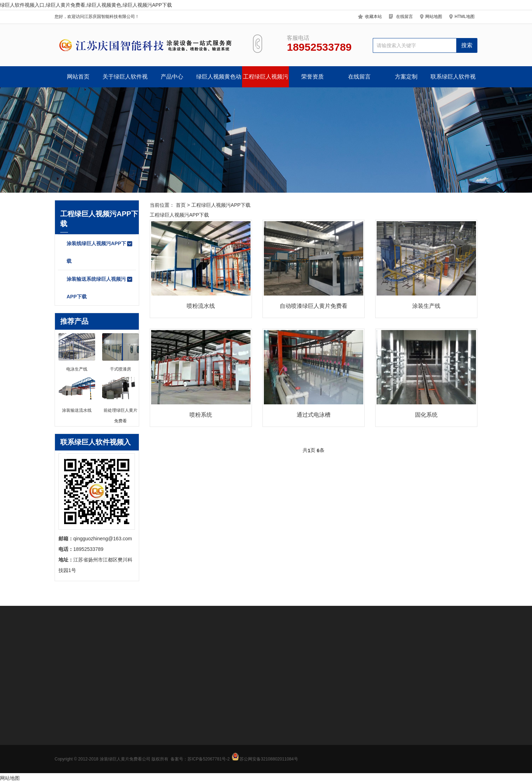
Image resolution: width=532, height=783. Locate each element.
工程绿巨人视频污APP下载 (266, 80)
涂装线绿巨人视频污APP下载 (100, 252)
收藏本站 (373, 17)
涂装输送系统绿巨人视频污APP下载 (100, 288)
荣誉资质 (313, 77)
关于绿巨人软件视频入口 (125, 80)
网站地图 (434, 17)
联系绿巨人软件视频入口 (453, 80)
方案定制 (406, 77)
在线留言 (404, 17)
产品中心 (172, 77)
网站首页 (78, 77)
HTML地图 (465, 17)
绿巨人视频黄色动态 (219, 80)
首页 (181, 205)
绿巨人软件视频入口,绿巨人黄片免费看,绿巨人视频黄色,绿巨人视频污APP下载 (86, 5)
